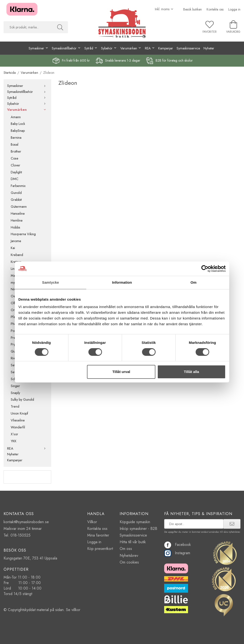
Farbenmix (18, 186)
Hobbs (15, 227)
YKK (14, 441)
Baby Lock (18, 124)
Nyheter (209, 48)
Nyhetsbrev (129, 556)
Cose (15, 158)
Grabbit (16, 200)
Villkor (92, 522)
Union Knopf (19, 413)
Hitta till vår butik (133, 542)
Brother (16, 151)
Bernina (16, 138)
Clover (15, 165)
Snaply (15, 393)
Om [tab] (193, 282)
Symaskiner (27, 86)
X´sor (14, 434)
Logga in (234, 9)
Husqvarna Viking (23, 234)
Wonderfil (18, 427)
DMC (15, 179)
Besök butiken (193, 9)
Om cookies (129, 562)
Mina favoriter (98, 535)
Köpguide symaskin (135, 522)
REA (27, 448)
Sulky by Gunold (22, 399)
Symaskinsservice (188, 48)
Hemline (17, 220)
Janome (16, 241)
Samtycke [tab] (51, 282)
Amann (16, 117)
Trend (15, 406)
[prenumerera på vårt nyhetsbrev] (194, 524)
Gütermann (19, 207)
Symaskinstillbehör (27, 92)
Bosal (15, 144)
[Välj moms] (164, 9)
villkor (76, 610)
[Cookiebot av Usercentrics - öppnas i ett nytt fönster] (205, 269)
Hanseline (18, 213)
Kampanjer (166, 48)
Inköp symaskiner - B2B (138, 529)
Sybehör (27, 104)
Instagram (177, 553)
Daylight (16, 172)
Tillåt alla (191, 372)
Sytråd (27, 98)
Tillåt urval (121, 372)
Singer (15, 386)
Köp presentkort (100, 549)
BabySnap (18, 131)
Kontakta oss (215, 9)
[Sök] (60, 27)
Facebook (178, 545)
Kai (13, 248)
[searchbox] (28, 27)
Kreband (17, 255)
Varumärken (27, 110)
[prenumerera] (232, 524)
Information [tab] (122, 282)
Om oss (126, 549)
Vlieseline (18, 420)
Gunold (16, 193)
